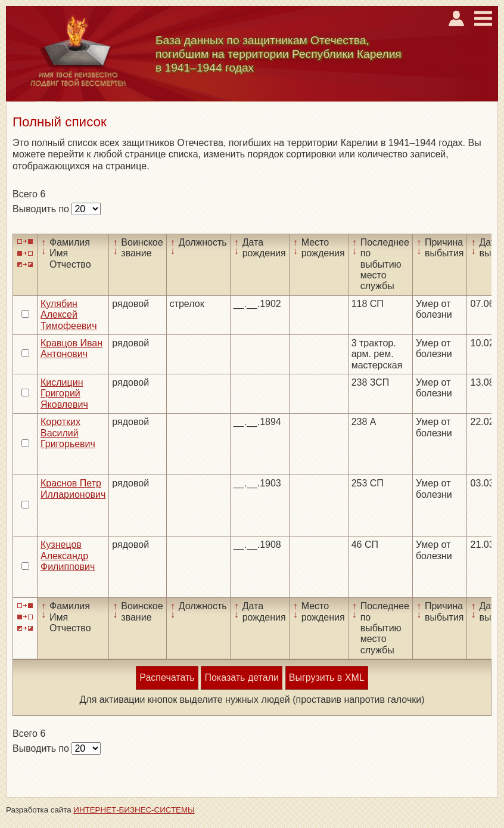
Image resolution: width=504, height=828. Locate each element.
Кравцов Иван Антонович (71, 348)
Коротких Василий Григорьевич (68, 433)
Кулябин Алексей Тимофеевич (69, 315)
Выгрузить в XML (327, 677)
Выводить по (42, 209)
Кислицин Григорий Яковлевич (64, 393)
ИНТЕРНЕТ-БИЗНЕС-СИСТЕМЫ (134, 810)
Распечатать (167, 677)
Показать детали (241, 677)
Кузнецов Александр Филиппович (68, 556)
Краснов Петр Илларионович (73, 489)
